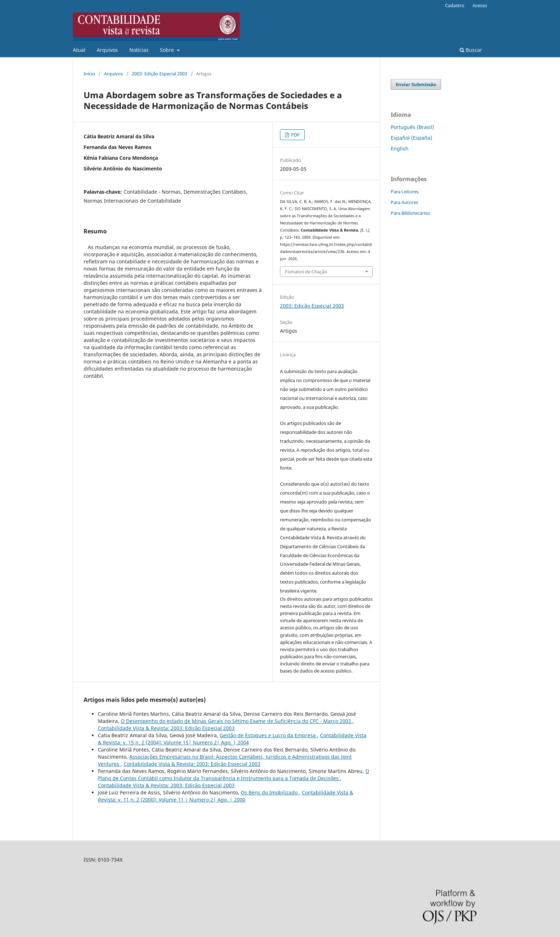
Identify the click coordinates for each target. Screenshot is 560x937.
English (400, 148)
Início (89, 74)
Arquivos (107, 50)
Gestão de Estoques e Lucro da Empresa (268, 735)
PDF (295, 135)
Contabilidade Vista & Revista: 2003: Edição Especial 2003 (166, 728)
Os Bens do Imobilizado (270, 792)
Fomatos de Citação (306, 272)
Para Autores (404, 202)
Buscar (471, 50)
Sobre (168, 50)
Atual (79, 50)
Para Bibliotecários (410, 213)
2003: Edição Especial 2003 (159, 74)
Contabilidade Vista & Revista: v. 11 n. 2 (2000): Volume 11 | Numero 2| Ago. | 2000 (226, 796)
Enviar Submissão (416, 84)
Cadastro (455, 5)
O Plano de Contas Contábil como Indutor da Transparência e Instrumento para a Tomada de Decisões (234, 775)
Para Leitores (405, 192)
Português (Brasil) (412, 127)
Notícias (139, 50)
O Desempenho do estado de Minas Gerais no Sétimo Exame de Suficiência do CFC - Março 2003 (237, 721)
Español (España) (411, 138)
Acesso (480, 5)
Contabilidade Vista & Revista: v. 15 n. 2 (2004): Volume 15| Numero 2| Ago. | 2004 (232, 739)
